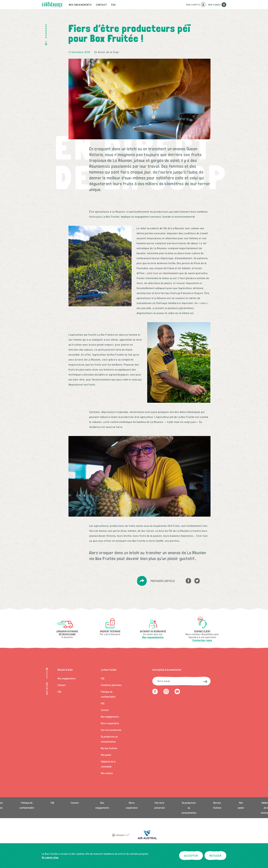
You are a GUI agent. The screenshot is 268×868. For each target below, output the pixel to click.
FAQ (113, 5)
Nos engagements (80, 5)
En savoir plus (50, 857)
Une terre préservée (111, 730)
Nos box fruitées (109, 748)
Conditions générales (111, 685)
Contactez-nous (202, 640)
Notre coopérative (110, 723)
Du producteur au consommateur (189, 808)
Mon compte (107, 773)
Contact (101, 5)
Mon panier (106, 755)
